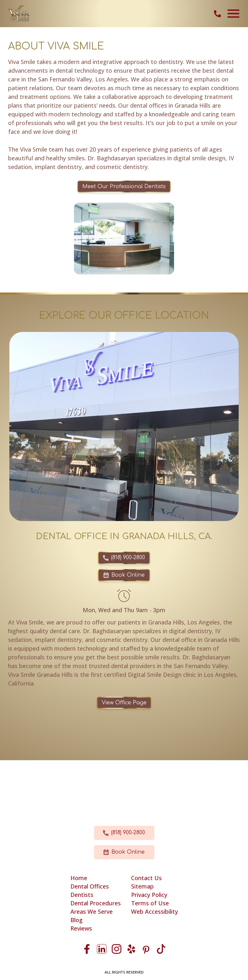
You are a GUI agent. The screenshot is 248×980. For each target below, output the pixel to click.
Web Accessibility (155, 911)
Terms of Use (150, 903)
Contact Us (146, 878)
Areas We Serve (92, 911)
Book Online (124, 575)
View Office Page (124, 703)
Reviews (81, 928)
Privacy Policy (149, 895)
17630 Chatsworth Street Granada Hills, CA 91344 (124, 790)
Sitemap (142, 886)
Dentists (82, 895)
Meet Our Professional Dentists (124, 186)
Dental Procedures (96, 903)
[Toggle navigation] (233, 14)
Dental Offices (90, 886)
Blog (77, 920)
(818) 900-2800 (124, 558)
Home (79, 878)
